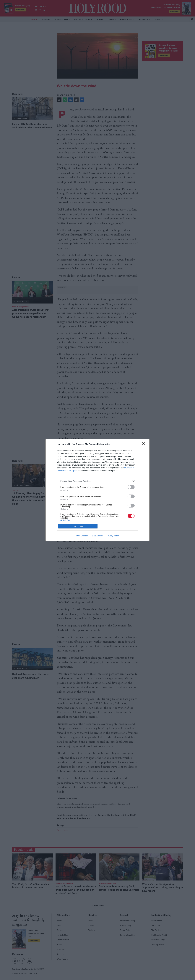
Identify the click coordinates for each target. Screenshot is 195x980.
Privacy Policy (113, 536)
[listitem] (97, 481)
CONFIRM (78, 526)
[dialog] (97, 490)
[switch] (131, 487)
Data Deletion (82, 536)
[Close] (144, 444)
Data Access (97, 536)
